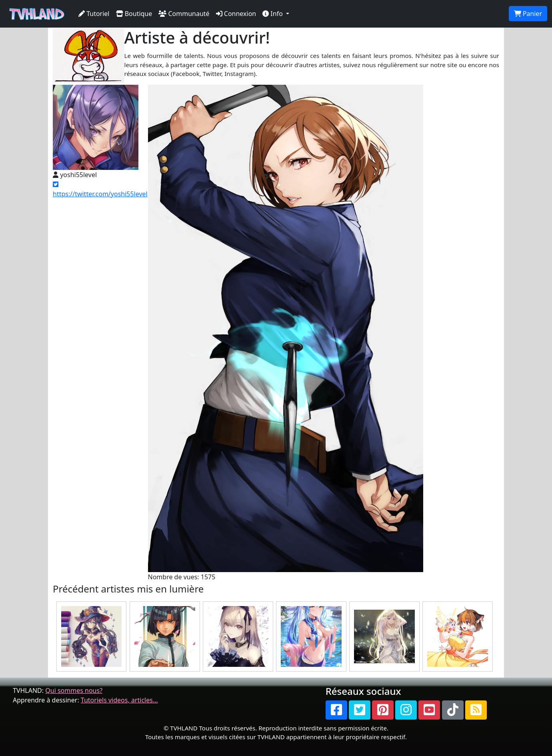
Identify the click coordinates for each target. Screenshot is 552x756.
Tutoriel (94, 14)
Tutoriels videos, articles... (119, 700)
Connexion (236, 14)
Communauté (184, 14)
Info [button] (273, 14)
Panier (528, 14)
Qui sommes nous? (74, 690)
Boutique (134, 14)
